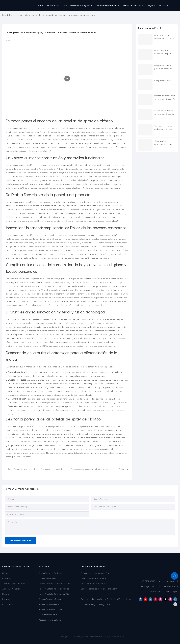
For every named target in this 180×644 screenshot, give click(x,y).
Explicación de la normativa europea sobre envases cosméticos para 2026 (164, 52)
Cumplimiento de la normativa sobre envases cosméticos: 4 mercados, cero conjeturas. (165, 83)
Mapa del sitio (117, 637)
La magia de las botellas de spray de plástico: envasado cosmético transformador (57, 15)
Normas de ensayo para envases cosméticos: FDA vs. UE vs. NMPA (165, 98)
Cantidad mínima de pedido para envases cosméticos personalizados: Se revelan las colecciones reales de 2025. (164, 128)
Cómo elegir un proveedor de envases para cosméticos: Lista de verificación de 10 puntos (165, 143)
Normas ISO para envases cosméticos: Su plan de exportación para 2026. (164, 37)
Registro (13, 15)
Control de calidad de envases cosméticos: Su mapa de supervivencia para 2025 (164, 113)
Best (4, 15)
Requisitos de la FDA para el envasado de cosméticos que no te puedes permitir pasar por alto (164, 67)
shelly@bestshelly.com (107, 589)
